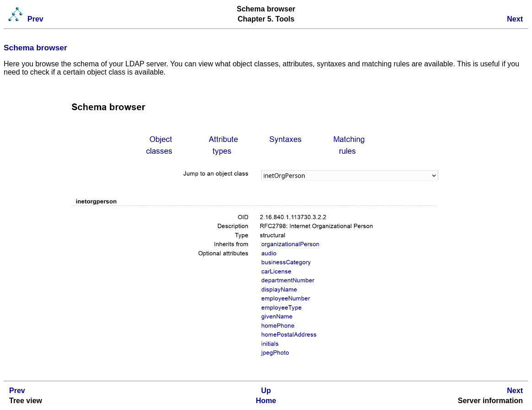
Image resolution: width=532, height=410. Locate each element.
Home (266, 401)
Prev (35, 19)
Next (515, 19)
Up (266, 391)
